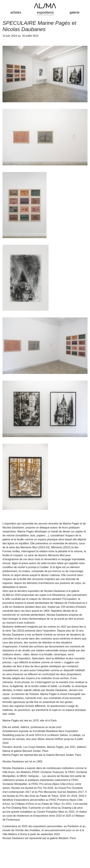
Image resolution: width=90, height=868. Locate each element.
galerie (75, 12)
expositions (45, 12)
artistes (16, 12)
